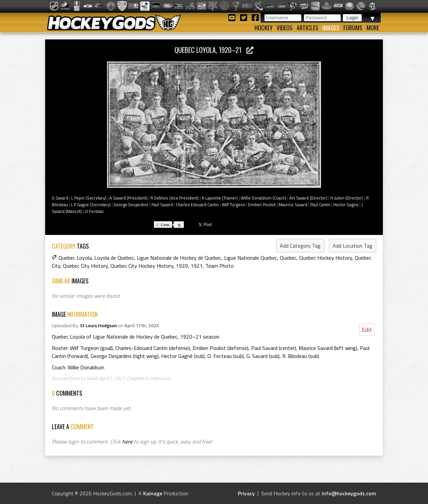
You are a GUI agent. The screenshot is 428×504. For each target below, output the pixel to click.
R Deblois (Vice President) (175, 198)
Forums (353, 28)
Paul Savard (162, 205)
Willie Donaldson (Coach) (263, 198)
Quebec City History (85, 266)
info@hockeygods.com (349, 493)
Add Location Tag (353, 246)
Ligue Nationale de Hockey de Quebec (179, 258)
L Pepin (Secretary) (89, 198)
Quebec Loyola (75, 258)
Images (331, 28)
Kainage (153, 493)
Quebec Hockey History (326, 258)
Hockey (263, 28)
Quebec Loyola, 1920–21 (214, 50)
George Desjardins (131, 205)
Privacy (246, 493)
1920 (182, 266)
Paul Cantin (320, 205)
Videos (285, 28)
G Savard (60, 198)
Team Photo (220, 266)
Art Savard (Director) (308, 198)
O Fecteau (94, 211)
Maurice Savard (293, 205)
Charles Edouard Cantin (197, 205)
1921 (197, 266)
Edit (367, 330)
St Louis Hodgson (98, 326)
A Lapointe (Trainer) (220, 198)
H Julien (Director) (347, 198)
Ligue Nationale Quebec (251, 258)
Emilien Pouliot (262, 205)
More (373, 28)
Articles (307, 28)
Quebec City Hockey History (142, 266)
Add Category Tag (300, 246)
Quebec (288, 258)
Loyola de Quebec (114, 258)
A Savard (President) (128, 198)
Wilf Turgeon (233, 205)
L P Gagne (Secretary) (91, 205)
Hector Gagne (346, 205)
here (127, 442)
